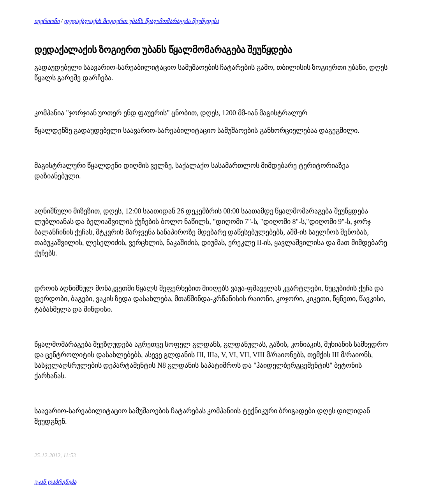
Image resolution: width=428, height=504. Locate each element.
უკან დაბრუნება (55, 482)
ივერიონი (47, 21)
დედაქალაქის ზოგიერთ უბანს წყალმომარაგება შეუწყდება (141, 21)
